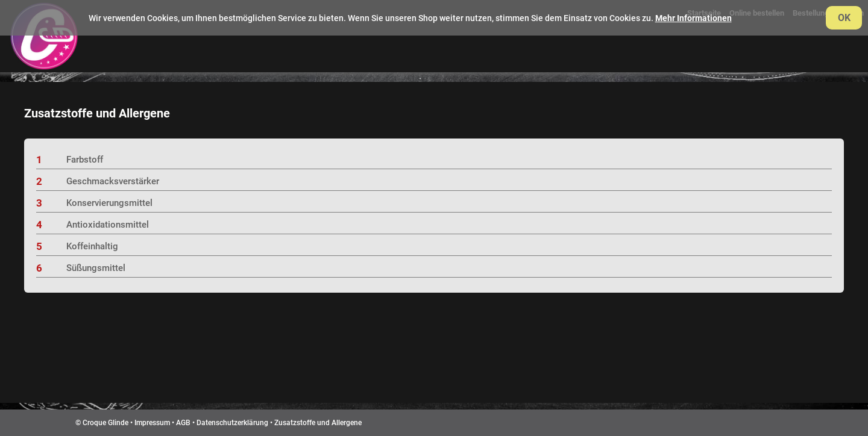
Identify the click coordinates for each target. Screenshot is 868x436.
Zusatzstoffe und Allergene (318, 423)
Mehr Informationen (693, 18)
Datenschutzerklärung (232, 423)
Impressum (152, 423)
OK (844, 18)
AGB (183, 423)
